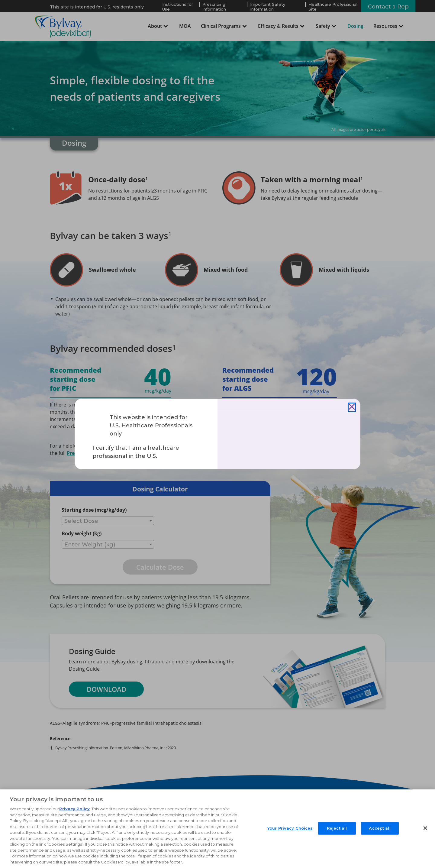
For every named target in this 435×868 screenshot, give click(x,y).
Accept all (380, 832)
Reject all (337, 832)
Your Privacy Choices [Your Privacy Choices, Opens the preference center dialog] (290, 832)
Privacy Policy (74, 813)
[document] (217, 434)
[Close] (352, 407)
